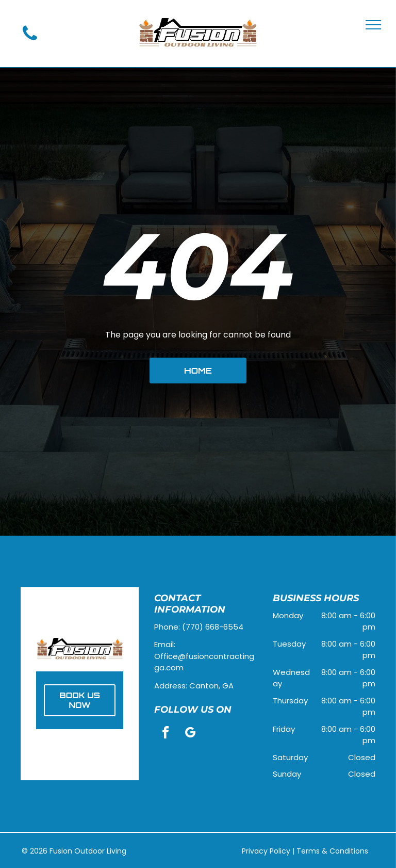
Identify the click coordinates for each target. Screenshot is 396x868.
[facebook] (166, 734)
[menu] (373, 25)
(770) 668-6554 (213, 627)
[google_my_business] (190, 734)
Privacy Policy (266, 851)
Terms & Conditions (332, 851)
